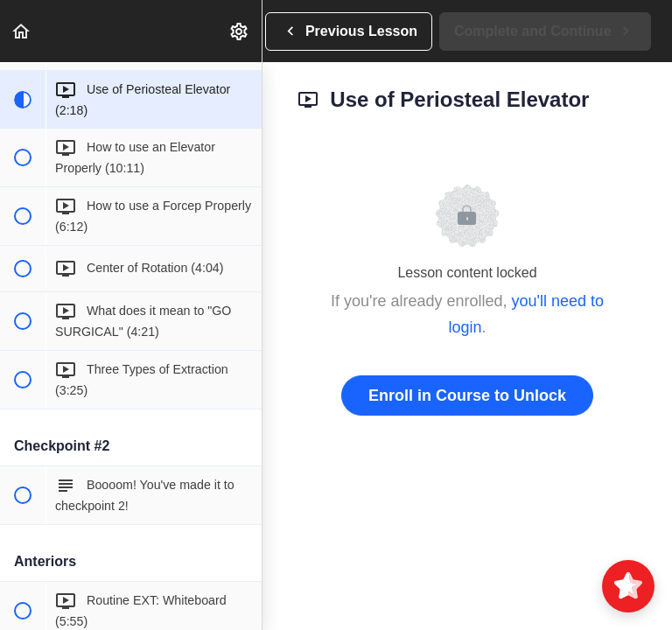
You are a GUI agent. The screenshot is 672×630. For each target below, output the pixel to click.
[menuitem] (240, 31)
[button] (22, 31)
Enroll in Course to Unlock (467, 395)
